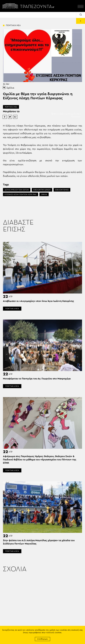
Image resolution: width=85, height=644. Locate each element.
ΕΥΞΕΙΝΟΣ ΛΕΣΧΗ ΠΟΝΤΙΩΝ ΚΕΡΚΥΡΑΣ (21, 194)
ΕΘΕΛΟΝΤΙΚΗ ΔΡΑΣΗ (42, 190)
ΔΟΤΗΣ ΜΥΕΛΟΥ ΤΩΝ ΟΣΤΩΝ (17, 190)
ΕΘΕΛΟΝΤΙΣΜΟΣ (62, 190)
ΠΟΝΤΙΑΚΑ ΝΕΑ (11, 107)
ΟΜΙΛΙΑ (44, 194)
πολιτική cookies (54, 633)
